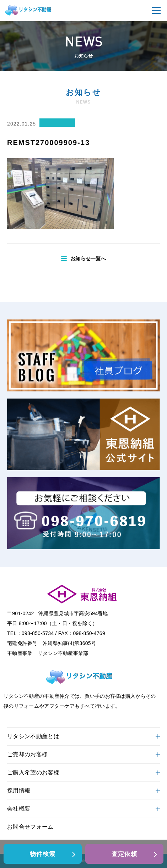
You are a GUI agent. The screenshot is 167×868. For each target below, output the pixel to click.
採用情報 (83, 791)
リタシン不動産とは (83, 736)
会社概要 (83, 809)
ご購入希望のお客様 (83, 772)
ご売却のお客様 (83, 754)
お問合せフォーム (30, 827)
